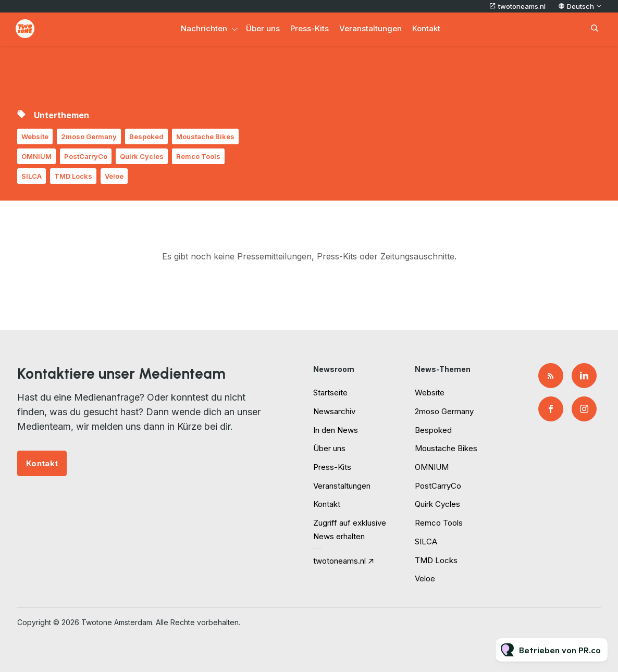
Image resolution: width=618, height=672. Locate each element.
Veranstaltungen (370, 28)
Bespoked (146, 136)
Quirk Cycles (142, 156)
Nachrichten (204, 28)
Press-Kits (310, 28)
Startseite (330, 393)
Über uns (263, 28)
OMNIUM (36, 156)
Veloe (114, 176)
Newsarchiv (334, 411)
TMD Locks (73, 176)
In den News (336, 430)
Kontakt (426, 28)
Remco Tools (198, 156)
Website (35, 136)
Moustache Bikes (205, 136)
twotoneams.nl (522, 6)
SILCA (32, 176)
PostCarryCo (86, 156)
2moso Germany (89, 136)
